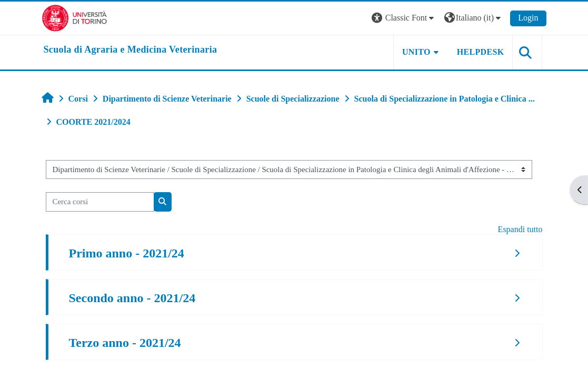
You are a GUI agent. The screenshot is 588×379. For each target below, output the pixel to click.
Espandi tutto (520, 229)
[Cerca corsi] (100, 202)
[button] (404, 18)
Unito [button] (416, 52)
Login (528, 18)
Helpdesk (481, 52)
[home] (131, 50)
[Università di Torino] (74, 17)
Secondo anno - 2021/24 (132, 298)
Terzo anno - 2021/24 (125, 343)
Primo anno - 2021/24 (127, 253)
